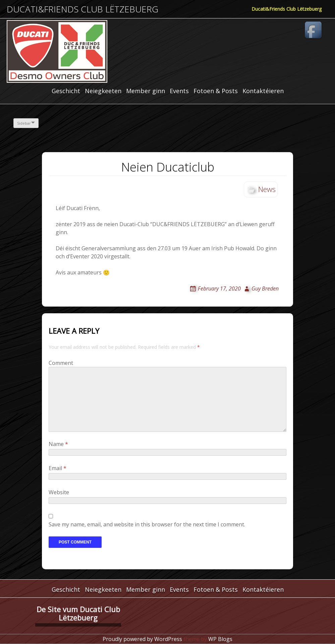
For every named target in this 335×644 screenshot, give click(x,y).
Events (179, 91)
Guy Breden (265, 288)
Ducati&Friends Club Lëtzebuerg (82, 9)
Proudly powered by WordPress (142, 639)
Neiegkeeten (103, 91)
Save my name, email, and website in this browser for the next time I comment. (147, 524)
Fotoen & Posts (216, 91)
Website (59, 492)
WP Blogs (220, 639)
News (267, 189)
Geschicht (66, 91)
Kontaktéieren (263, 91)
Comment (61, 363)
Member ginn (146, 91)
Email (58, 468)
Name (58, 444)
